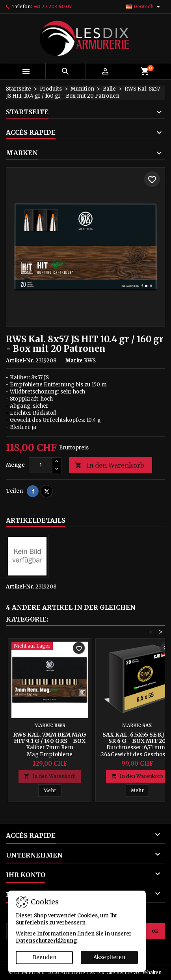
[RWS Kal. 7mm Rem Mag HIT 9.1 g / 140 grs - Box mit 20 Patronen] (50, 647)
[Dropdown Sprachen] (144, 7)
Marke (74, 361)
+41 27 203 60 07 (52, 6)
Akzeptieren (109, 957)
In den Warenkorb (109, 465)
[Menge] (41, 465)
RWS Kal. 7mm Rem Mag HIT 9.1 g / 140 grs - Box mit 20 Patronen (50, 741)
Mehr (52, 790)
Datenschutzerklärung (46, 941)
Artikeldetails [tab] (36, 520)
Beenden (45, 957)
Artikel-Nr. (20, 361)
